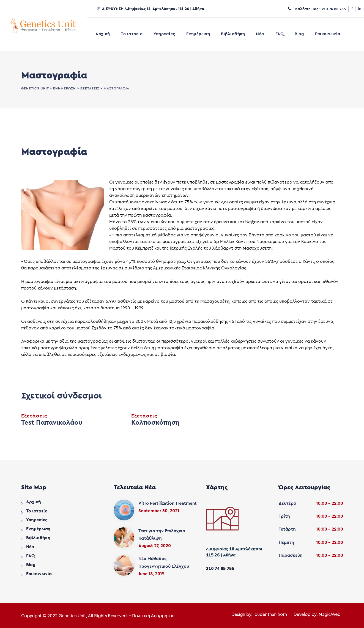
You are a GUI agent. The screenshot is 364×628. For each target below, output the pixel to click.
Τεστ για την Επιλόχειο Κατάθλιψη (162, 535)
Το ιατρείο (132, 34)
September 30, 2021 (159, 511)
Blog (299, 34)
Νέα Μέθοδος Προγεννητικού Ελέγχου (164, 562)
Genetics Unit (72, 616)
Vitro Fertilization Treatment (168, 503)
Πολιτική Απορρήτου (153, 616)
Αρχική (103, 34)
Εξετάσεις (34, 416)
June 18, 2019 (151, 574)
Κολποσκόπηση (155, 423)
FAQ (280, 34)
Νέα (260, 34)
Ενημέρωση (198, 34)
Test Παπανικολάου (52, 423)
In (360, 9)
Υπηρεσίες (164, 34)
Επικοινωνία (328, 34)
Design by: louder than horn (259, 615)
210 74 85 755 (334, 9)
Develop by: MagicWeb (317, 615)
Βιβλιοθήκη (233, 34)
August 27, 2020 (155, 546)
